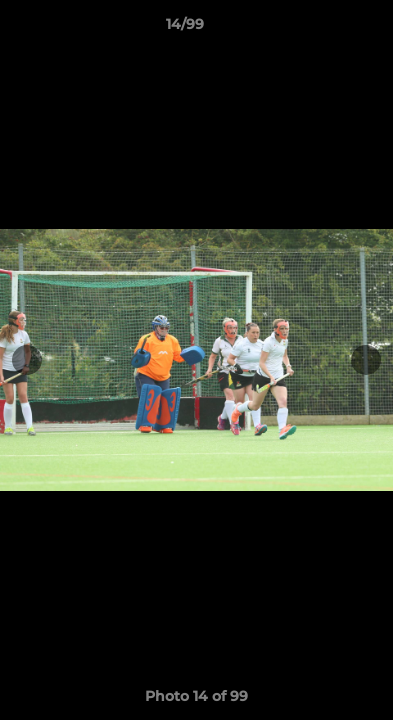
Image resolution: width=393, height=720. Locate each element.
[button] (321, 29)
